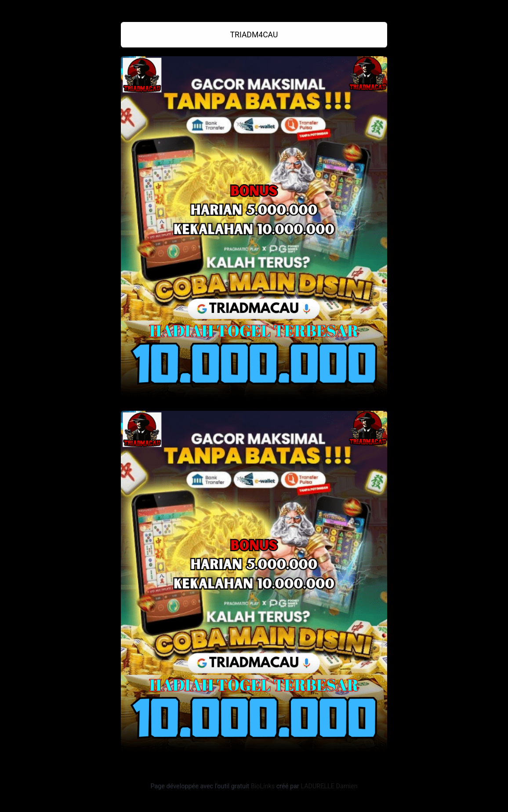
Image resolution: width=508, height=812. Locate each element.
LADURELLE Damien (329, 786)
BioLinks (263, 786)
